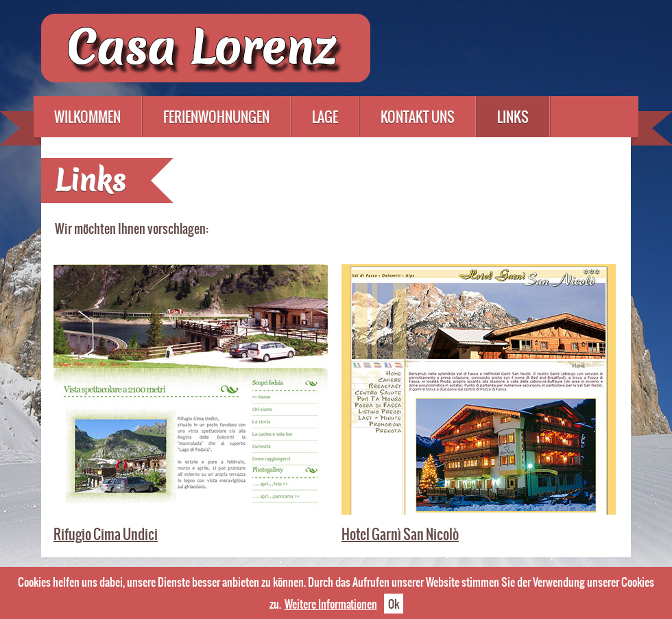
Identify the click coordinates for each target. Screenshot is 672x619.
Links (513, 117)
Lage (325, 117)
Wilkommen (87, 117)
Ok (394, 604)
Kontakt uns (418, 117)
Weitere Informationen (331, 604)
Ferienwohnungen (216, 117)
